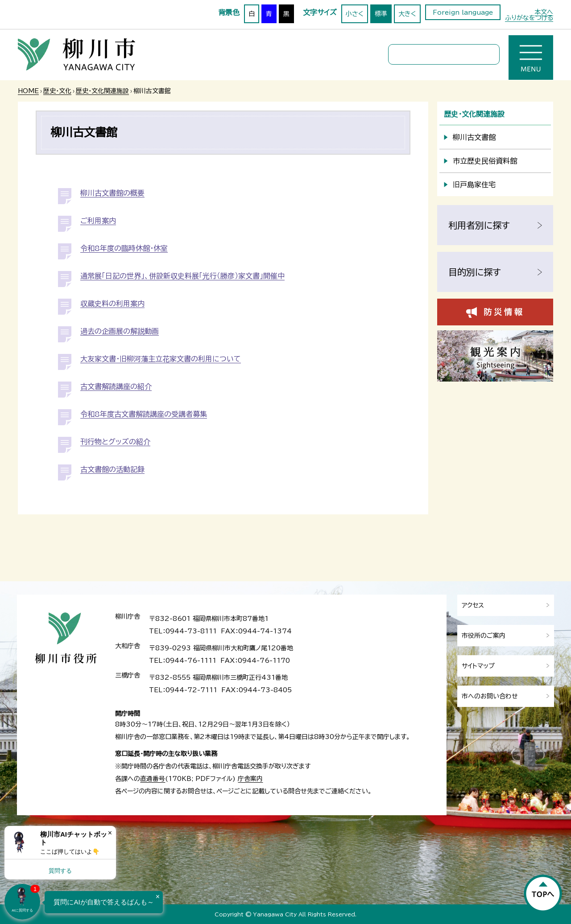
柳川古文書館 (474, 137)
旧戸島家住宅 (474, 185)
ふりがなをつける (529, 18)
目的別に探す (475, 272)
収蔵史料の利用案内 (112, 304)
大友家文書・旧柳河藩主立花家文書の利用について (161, 359)
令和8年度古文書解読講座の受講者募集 (144, 414)
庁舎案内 (250, 779)
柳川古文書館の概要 (112, 193)
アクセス (473, 605)
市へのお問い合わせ (490, 696)
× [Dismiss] (110, 833)
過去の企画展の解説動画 (120, 331)
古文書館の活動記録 (112, 469)
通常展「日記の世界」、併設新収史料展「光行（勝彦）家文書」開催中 (182, 276)
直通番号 (153, 779)
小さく (355, 14)
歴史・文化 (57, 91)
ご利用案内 (98, 221)
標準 (381, 14)
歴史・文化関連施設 (102, 91)
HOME (28, 91)
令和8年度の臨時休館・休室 (124, 248)
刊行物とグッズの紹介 (115, 442)
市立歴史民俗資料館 (485, 161)
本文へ (544, 12)
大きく (407, 14)
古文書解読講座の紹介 (116, 386)
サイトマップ (478, 666)
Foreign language (463, 12)
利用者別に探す (479, 225)
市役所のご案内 (484, 636)
